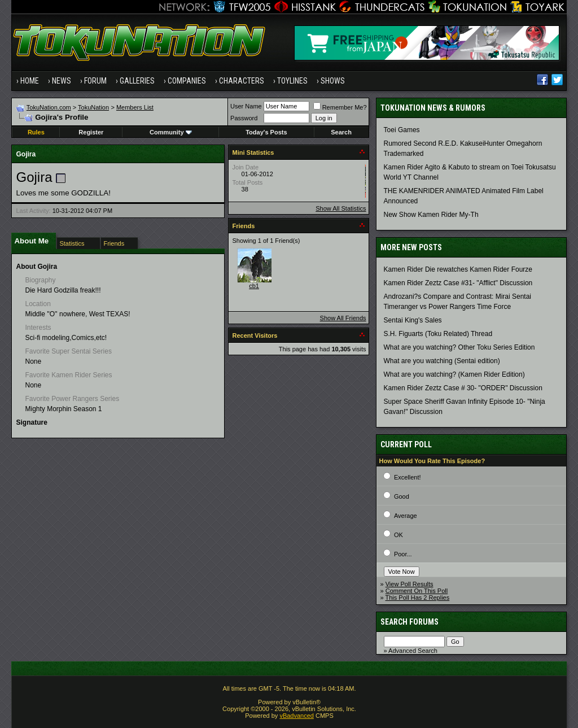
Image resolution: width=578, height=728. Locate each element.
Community (171, 132)
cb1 (254, 286)
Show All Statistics (341, 208)
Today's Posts (266, 132)
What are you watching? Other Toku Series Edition (459, 347)
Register (91, 132)
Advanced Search (413, 651)
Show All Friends (343, 318)
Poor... (403, 554)
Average (406, 516)
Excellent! (408, 477)
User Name (246, 106)
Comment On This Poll (417, 591)
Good (402, 496)
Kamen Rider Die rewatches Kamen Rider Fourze (458, 269)
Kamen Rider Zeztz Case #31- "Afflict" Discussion (458, 283)
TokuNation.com (49, 107)
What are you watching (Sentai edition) (442, 361)
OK (399, 535)
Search (341, 132)
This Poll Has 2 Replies (418, 598)
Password (244, 118)
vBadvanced (297, 716)
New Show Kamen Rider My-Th (431, 215)
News (62, 81)
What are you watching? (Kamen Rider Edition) (454, 374)
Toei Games (402, 130)
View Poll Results (410, 584)
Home (30, 81)
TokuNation (93, 107)
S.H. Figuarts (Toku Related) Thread (438, 334)
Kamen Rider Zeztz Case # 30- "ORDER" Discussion (463, 388)
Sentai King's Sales (413, 320)
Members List (135, 107)
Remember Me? (340, 107)
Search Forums (410, 622)
